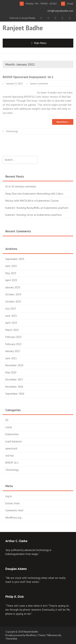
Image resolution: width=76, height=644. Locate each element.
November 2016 (14, 387)
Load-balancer (14, 441)
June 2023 (11, 316)
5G (7, 420)
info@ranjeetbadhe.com (60, 11)
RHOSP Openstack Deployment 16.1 (28, 77)
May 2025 (11, 273)
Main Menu (40, 43)
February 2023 (13, 337)
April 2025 (11, 280)
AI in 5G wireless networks (21, 186)
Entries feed (12, 503)
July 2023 (11, 309)
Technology (12, 131)
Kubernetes (12, 434)
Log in (9, 496)
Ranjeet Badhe (23, 28)
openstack (11, 448)
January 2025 (13, 287)
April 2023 (11, 323)
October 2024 (13, 294)
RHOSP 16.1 (12, 463)
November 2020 (14, 365)
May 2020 (11, 372)
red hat (10, 456)
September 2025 (15, 259)
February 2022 (13, 344)
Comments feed (14, 510)
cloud (9, 427)
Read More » (63, 122)
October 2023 (13, 302)
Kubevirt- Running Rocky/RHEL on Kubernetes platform (37, 208)
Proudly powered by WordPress (21, 635)
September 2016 (15, 394)
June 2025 (11, 266)
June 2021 (11, 358)
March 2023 (12, 330)
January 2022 (13, 351)
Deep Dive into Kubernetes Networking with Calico (34, 194)
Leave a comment (39, 84)
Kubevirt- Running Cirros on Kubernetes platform (33, 215)
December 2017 (14, 379)
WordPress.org (13, 518)
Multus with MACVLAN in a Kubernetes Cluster (32, 201)
